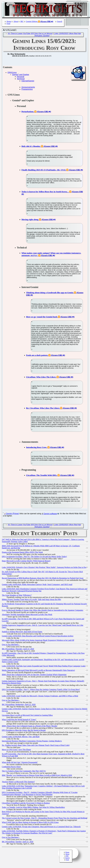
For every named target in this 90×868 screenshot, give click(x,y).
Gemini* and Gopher (21, 75)
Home (9, 21)
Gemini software (50, 514)
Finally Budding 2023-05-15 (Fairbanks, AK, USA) (43, 170)
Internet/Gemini (28, 81)
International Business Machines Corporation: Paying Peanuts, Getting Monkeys (32, 742)
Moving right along (30, 220)
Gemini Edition (32, 21)
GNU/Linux (12, 73)
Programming (27, 90)
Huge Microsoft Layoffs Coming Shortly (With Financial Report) (26, 561)
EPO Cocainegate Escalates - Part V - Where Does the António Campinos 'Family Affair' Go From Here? (41, 690)
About (16, 21)
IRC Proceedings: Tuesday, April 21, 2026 (18, 842)
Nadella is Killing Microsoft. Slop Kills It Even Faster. (22, 632)
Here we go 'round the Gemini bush (42, 317)
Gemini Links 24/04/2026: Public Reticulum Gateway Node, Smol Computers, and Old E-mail (37, 585)
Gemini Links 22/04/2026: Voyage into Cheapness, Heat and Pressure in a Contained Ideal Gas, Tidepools (41, 827)
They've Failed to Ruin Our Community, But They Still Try (24, 772)
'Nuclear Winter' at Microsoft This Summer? (18, 782)
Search (60, 21)
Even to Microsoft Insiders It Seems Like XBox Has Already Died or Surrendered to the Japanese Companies (43, 611)
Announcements (28, 88)
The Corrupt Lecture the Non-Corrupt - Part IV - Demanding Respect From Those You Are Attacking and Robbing (44, 819)
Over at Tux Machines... (11, 645)
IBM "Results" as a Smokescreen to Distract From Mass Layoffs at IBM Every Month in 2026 (37, 776)
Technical (21, 79)
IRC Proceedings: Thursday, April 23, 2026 (18, 649)
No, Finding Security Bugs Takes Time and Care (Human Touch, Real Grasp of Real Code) (36, 746)
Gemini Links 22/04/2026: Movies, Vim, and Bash (21, 737)
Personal (20, 77)
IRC (22, 21)
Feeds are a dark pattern (37, 356)
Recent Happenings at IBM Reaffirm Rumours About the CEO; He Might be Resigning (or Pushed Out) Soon (43, 579)
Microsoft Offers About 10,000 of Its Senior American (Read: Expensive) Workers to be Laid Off (38, 641)
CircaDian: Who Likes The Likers (41, 378)
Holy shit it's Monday (31, 147)
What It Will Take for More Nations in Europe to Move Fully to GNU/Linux (30, 823)
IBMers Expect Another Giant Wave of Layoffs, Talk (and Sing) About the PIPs (31, 600)
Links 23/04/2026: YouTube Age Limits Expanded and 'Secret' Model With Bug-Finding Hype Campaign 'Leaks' (44, 667)
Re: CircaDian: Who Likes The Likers (43, 409)
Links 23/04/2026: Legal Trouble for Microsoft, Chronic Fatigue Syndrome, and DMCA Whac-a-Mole (40, 696)
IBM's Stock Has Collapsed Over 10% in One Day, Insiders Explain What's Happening (34, 675)
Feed (8, 24)
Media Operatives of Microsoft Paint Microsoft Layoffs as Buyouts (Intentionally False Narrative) (38, 671)
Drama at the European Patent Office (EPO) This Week (22, 553)
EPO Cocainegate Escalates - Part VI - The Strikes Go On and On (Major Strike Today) (34, 557)
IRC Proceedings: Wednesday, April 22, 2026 (19, 705)
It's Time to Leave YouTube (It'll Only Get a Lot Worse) (30, 34)
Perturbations (28, 112)
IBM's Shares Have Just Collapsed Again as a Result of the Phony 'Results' (30, 726)
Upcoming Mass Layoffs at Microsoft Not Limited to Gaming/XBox (27, 716)
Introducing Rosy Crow (36, 448)
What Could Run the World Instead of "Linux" (19, 720)
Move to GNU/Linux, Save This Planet (16, 750)
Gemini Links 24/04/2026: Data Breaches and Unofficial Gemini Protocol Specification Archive (38, 637)
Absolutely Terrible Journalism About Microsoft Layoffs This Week (27, 615)
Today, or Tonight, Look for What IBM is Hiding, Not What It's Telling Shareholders (33, 808)
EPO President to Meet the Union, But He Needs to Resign (24, 731)
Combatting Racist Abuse (11, 767)
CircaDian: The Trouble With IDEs (41, 476)
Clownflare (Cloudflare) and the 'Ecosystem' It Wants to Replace (26, 804)
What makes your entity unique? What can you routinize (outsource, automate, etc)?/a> (51, 255)
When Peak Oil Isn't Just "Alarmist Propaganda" (20, 763)
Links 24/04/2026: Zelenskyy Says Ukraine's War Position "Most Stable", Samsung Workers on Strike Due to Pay (44, 568)
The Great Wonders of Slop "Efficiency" (17, 596)
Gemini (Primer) (13, 514)
